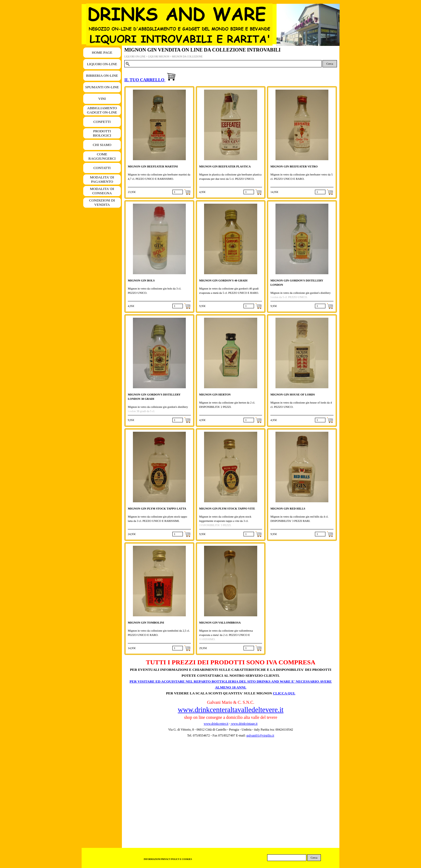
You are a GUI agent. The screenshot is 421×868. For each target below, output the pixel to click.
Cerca (330, 64)
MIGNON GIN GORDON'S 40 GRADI (223, 281)
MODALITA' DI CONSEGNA (102, 191)
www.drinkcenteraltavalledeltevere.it (231, 710)
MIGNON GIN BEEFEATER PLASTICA (225, 166)
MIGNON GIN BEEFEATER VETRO (294, 166)
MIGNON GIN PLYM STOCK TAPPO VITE (227, 509)
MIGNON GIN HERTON (215, 395)
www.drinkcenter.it (216, 724)
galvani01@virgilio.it (260, 735)
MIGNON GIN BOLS (141, 281)
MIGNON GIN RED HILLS (288, 509)
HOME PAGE (102, 52)
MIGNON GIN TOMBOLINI (146, 623)
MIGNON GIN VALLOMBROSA (220, 623)
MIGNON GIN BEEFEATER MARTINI (153, 166)
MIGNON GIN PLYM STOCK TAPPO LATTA (157, 509)
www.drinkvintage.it (244, 724)
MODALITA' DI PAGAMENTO (102, 179)
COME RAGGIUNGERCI (102, 156)
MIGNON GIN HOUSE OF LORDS (293, 395)
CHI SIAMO (102, 145)
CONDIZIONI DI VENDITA (102, 202)
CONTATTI (102, 168)
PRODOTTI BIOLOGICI (102, 133)
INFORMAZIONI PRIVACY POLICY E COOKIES (168, 859)
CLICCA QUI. (284, 693)
